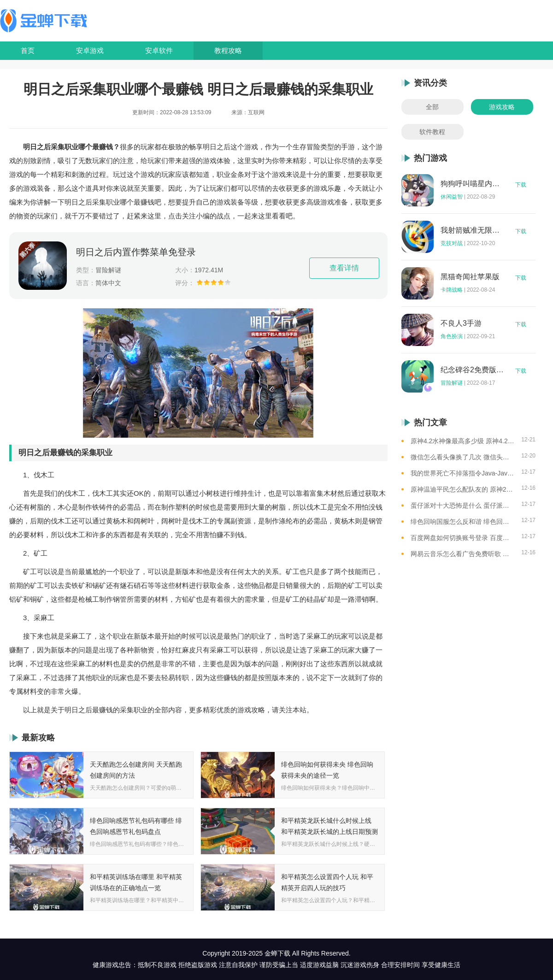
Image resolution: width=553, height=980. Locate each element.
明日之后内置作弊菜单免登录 (136, 252)
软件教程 (432, 132)
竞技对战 (452, 243)
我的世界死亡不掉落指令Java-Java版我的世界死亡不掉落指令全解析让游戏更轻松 (462, 473)
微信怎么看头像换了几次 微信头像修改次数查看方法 (462, 457)
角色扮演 (452, 336)
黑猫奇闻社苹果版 (470, 277)
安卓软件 (159, 50)
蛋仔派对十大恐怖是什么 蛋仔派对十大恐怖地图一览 (462, 505)
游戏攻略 (502, 107)
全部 (432, 107)
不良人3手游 (461, 323)
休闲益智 (452, 197)
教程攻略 (228, 50)
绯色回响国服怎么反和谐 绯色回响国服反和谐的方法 (462, 522)
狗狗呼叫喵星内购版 (472, 184)
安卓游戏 (90, 50)
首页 (28, 50)
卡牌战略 (452, 290)
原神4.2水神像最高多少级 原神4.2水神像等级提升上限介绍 (462, 441)
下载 (521, 185)
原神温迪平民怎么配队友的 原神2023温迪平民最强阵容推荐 (462, 489)
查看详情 (344, 268)
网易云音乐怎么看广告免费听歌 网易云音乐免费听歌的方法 (462, 554)
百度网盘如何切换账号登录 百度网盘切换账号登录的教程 (462, 538)
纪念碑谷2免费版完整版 (472, 370)
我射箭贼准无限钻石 (472, 230)
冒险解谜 (452, 383)
